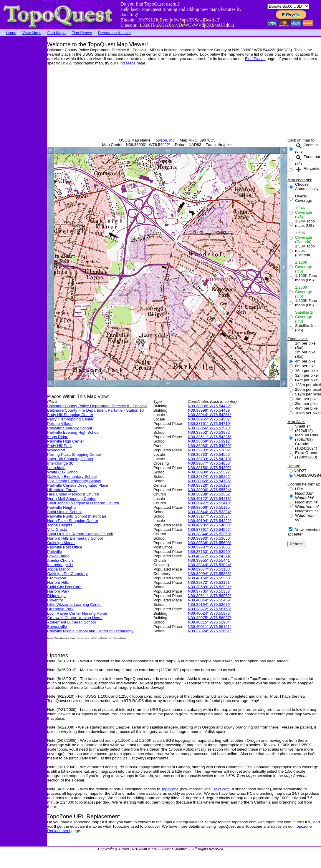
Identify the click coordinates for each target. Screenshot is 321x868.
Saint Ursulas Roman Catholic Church (80, 534)
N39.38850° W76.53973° (210, 428)
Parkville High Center (66, 441)
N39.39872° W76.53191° (210, 582)
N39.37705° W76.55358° (210, 591)
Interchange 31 (60, 565)
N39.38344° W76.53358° (210, 534)
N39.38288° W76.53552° (210, 494)
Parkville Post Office (65, 547)
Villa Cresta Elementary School (74, 481)
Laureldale (56, 468)
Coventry (55, 600)
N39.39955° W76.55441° (210, 560)
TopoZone (170, 789)
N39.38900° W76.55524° (210, 490)
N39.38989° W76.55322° (210, 472)
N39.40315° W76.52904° (210, 622)
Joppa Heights (60, 525)
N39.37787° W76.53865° (210, 547)
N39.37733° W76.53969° (210, 552)
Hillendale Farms (62, 490)
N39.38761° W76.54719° (210, 424)
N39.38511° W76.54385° (210, 437)
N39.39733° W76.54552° (210, 454)
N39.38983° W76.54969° (210, 446)
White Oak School (63, 472)
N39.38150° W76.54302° (210, 468)
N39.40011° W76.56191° (210, 627)
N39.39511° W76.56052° (210, 596)
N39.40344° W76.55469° (210, 600)
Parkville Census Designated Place (78, 485)
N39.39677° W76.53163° (210, 569)
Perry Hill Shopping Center (70, 419)
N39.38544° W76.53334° (210, 512)
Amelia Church (60, 560)
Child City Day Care (64, 587)
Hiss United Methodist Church (73, 494)
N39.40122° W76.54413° (210, 499)
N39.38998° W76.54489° (210, 410)
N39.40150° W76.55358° (210, 578)
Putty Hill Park (59, 446)
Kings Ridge (58, 437)
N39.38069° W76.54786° (210, 481)
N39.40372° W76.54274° (210, 556)
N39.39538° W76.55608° (210, 543)
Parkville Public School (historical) (77, 516)
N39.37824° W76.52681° (210, 631)
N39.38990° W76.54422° (210, 406)
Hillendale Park (60, 609)
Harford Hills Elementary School (75, 538)
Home (11, 33)
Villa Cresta (57, 529)
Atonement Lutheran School (71, 622)
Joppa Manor (59, 569)
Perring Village (60, 424)
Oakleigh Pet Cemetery (67, 574)
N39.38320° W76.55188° (210, 485)
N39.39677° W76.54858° (210, 463)
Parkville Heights (62, 507)
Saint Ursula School (64, 512)
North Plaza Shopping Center (73, 521)
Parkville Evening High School (73, 432)
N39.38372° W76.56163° (210, 609)
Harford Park (58, 591)
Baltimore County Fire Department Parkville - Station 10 (95, 410)
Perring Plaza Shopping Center (74, 454)
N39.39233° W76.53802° (210, 450)
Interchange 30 (60, 463)
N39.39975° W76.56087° (210, 618)
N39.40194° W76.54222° (210, 521)
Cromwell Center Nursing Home (75, 618)
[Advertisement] (24, 125)
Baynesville (57, 627)
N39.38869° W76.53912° (210, 441)
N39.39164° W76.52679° (210, 605)
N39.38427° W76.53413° (210, 503)
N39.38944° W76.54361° (210, 415)
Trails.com (221, 789)
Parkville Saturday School (70, 428)
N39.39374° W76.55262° (210, 477)
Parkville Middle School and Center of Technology (90, 631)
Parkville (54, 552)
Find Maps (57, 33)
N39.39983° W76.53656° (210, 538)
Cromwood (57, 578)
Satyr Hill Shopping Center (70, 459)
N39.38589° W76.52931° (210, 587)
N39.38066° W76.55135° (210, 507)
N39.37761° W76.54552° (210, 529)
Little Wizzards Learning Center (75, 605)
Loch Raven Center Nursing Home (77, 613)
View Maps (32, 33)
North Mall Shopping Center (71, 499)
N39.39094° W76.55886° (210, 574)
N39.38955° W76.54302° (210, 419)
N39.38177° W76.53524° (210, 516)
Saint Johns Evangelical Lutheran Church (83, 503)
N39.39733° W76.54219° (210, 459)
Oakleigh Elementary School (72, 477)
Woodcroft (56, 450)
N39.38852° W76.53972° (210, 432)
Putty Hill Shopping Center (70, 415)
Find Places (82, 33)
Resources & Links (114, 33)
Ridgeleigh (56, 596)
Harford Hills (58, 582)
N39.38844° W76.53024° (210, 565)
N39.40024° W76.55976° (210, 613)
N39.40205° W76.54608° (210, 525)
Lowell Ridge (58, 556)
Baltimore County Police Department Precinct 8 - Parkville (97, 406)
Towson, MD (164, 140)
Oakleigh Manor (61, 543)
